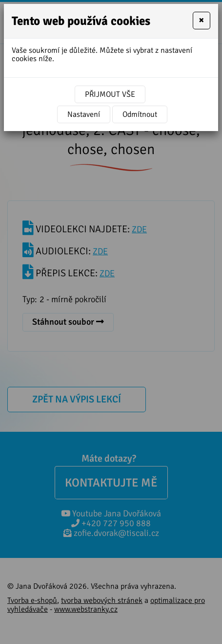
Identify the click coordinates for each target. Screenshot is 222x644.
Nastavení (84, 114)
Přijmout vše (110, 94)
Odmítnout (140, 114)
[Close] (202, 21)
